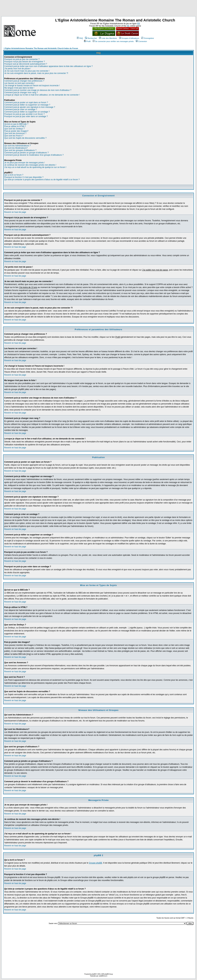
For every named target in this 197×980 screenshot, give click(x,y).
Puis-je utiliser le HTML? (15, 126)
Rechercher (91, 38)
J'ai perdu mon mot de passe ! (17, 69)
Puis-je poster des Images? (16, 131)
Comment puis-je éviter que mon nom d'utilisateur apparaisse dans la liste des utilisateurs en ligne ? (48, 66)
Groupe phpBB (96, 863)
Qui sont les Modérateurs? (16, 148)
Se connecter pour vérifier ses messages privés (113, 41)
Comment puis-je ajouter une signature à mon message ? (30, 107)
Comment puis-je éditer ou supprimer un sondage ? (27, 112)
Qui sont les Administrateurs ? (17, 146)
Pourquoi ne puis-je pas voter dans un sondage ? (26, 116)
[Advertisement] (99, 9)
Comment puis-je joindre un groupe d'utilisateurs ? (26, 153)
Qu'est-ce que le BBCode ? (16, 124)
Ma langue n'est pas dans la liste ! (19, 88)
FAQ (80, 38)
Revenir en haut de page (15, 212)
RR (138, 24)
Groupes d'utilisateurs (129, 38)
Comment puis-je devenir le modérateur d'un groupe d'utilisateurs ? (34, 155)
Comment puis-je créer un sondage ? (21, 109)
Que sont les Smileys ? (14, 129)
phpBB (94, 974)
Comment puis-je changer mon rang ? (21, 93)
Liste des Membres (108, 38)
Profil (87, 41)
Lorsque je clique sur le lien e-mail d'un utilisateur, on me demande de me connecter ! (42, 95)
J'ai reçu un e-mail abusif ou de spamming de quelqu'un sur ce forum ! (35, 167)
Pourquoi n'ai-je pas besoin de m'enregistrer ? (24, 62)
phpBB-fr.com (103, 976)
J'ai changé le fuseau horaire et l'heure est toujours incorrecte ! (32, 86)
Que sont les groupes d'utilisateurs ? (20, 150)
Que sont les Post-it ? (14, 136)
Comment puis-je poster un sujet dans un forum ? (26, 102)
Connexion (141, 41)
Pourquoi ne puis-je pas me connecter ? (22, 59)
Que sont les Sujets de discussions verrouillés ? (25, 138)
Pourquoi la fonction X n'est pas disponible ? (24, 177)
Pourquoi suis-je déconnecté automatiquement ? (26, 64)
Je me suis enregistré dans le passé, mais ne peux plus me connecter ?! (36, 73)
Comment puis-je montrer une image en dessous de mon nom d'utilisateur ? (38, 90)
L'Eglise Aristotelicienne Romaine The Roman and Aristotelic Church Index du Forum (41, 48)
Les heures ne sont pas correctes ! (19, 83)
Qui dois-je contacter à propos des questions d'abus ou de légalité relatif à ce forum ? (42, 180)
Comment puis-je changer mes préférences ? (24, 81)
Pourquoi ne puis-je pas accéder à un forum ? (24, 114)
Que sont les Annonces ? (15, 133)
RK (128, 26)
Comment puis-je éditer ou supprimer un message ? (27, 105)
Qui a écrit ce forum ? (14, 175)
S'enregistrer (148, 38)
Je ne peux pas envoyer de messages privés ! (24, 163)
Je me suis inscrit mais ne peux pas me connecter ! (27, 71)
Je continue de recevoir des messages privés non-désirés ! (30, 165)
